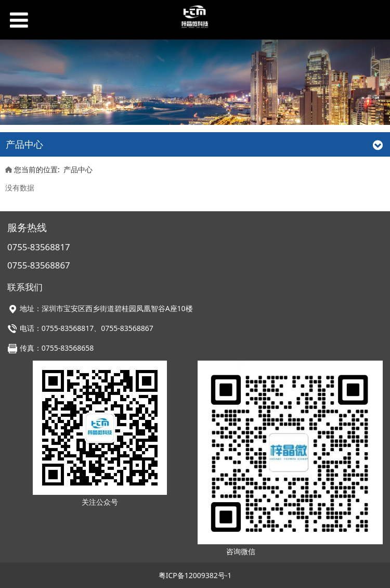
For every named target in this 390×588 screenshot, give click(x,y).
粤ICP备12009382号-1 (195, 575)
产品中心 (78, 169)
